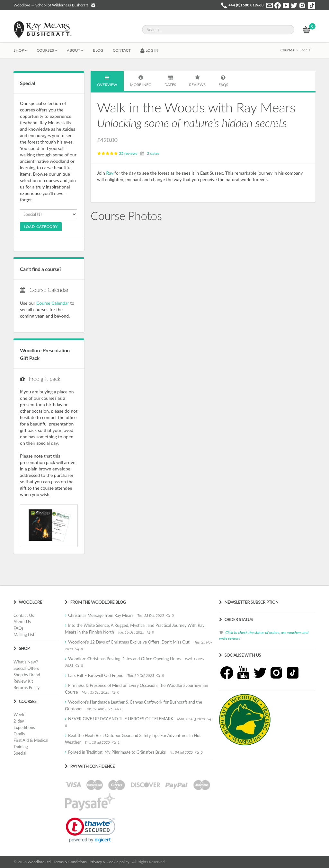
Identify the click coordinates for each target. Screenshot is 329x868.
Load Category (41, 227)
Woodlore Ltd (39, 862)
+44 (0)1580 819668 (246, 5)
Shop (20, 50)
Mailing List (24, 635)
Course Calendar (53, 303)
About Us (22, 622)
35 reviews (117, 153)
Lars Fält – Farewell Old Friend (96, 675)
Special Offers (26, 668)
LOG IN (149, 50)
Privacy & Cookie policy (109, 862)
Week (19, 715)
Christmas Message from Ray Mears (101, 615)
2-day (19, 721)
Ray (110, 173)
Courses (47, 50)
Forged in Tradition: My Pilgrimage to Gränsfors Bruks (117, 752)
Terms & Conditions (70, 862)
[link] (91, 830)
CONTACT (122, 50)
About (75, 50)
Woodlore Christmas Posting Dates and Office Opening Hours (125, 659)
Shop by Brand (27, 675)
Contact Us (24, 615)
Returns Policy (27, 688)
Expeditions (24, 727)
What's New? (26, 662)
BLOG (98, 50)
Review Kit (23, 681)
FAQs (18, 628)
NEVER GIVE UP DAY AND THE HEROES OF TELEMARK (121, 719)
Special (20, 753)
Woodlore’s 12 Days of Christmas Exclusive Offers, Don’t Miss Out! (129, 642)
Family (19, 734)
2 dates (153, 153)
